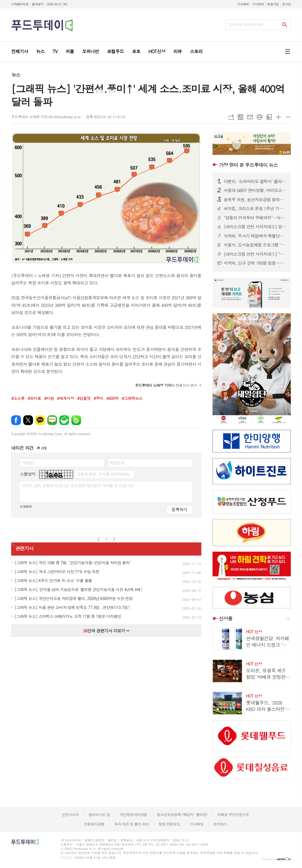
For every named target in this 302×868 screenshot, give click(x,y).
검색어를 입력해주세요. (247, 24)
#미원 (49, 398)
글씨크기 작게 (288, 117)
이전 (99, 539)
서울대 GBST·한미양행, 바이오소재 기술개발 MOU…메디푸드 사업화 (255, 190)
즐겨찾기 (38, 4)
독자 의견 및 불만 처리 (131, 824)
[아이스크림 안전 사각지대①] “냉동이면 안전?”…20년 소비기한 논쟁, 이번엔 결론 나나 (255, 254)
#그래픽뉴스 (132, 398)
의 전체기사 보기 (166, 385)
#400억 (113, 398)
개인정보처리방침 (133, 814)
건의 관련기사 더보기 (106, 631)
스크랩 (269, 117)
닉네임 (27, 463)
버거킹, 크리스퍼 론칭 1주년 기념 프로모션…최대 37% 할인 (255, 208)
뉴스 (16, 75)
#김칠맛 (84, 398)
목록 (240, 117)
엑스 (28, 420)
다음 (114, 539)
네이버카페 (64, 420)
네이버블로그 (52, 420)
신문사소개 (70, 814)
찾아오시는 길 (99, 814)
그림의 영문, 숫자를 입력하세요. (103, 474)
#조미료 (34, 398)
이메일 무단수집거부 (233, 814)
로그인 (286, 4)
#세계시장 (66, 398)
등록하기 (179, 509)
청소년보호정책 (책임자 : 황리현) (182, 814)
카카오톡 (40, 420)
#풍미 (98, 398)
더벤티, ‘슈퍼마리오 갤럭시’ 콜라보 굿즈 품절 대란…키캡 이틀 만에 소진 (255, 181)
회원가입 (273, 4)
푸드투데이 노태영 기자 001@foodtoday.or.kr (46, 117)
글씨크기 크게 (279, 117)
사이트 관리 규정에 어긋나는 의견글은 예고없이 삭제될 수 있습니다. (78, 485)
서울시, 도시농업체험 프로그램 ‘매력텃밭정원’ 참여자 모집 (255, 245)
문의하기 (220, 824)
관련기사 (24, 549)
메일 (250, 117)
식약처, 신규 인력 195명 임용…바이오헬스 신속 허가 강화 (255, 263)
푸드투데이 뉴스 (248, 165)
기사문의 (258, 4)
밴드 (76, 420)
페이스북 (16, 420)
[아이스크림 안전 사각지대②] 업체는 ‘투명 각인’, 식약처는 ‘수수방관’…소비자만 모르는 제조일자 (255, 227)
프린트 (259, 117)
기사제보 (243, 4)
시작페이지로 (20, 4)
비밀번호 (117, 463)
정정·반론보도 (169, 824)
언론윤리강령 (94, 824)
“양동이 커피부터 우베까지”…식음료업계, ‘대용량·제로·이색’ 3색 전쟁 (255, 218)
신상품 (226, 619)
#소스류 (18, 398)
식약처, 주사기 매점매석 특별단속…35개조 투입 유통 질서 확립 (255, 236)
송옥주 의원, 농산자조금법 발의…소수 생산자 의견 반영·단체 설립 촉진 (255, 200)
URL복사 (231, 117)
